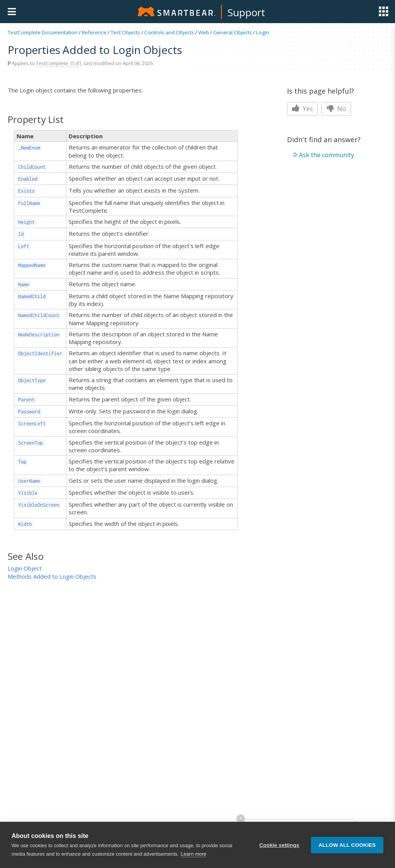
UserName (29, 481)
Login (263, 32)
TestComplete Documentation (43, 32)
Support (246, 12)
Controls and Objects (169, 32)
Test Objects (125, 32)
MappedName (32, 265)
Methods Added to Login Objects (52, 576)
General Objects (233, 32)
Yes (302, 109)
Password (29, 412)
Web (204, 32)
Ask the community (327, 155)
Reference (94, 32)
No (336, 109)
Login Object (25, 568)
